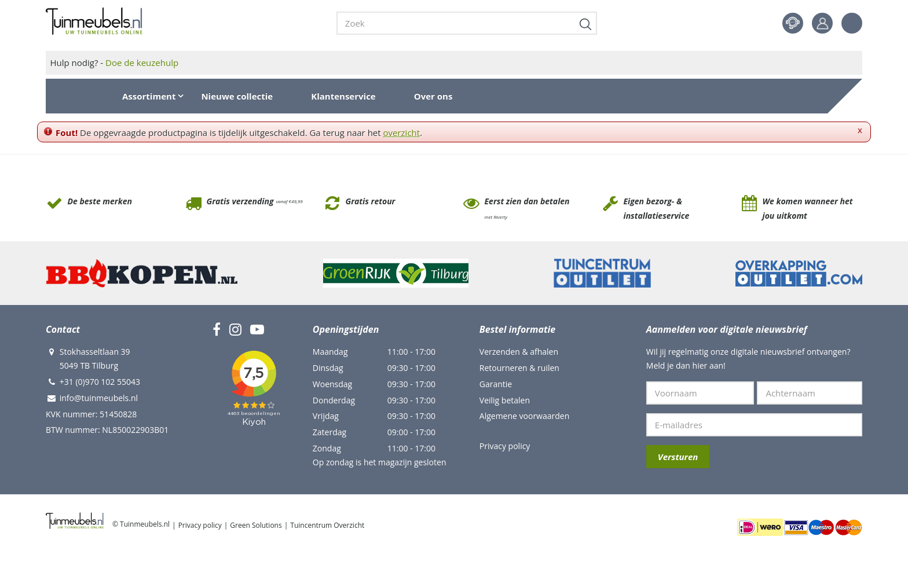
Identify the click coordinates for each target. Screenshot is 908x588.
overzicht (402, 133)
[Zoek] (467, 23)
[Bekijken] (817, 96)
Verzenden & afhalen (519, 352)
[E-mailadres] (754, 425)
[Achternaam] (810, 393)
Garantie (496, 384)
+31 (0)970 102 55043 (100, 382)
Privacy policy (505, 446)
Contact (793, 23)
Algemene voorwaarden (524, 416)
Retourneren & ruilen (519, 368)
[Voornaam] (700, 393)
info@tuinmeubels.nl (99, 398)
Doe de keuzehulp (142, 63)
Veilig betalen (505, 400)
